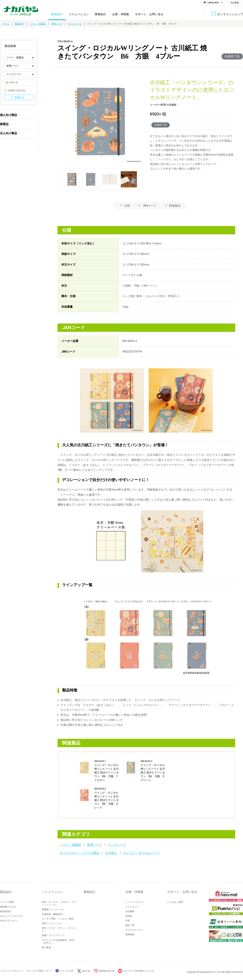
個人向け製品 (9, 115)
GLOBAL (235, 3)
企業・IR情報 (121, 14)
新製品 (4, 124)
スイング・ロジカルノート (141, 853)
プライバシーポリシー (11, 971)
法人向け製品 (9, 133)
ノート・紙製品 (38, 24)
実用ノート (57, 24)
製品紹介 (57, 14)
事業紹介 (100, 14)
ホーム (6, 24)
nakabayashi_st (107, 971)
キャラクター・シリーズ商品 (80, 853)
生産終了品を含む (17, 90)
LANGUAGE (213, 3)
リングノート (75, 24)
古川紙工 (111, 853)
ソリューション (79, 14)
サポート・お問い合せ (149, 14)
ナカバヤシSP (64, 971)
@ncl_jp (86, 971)
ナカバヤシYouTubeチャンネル (139, 971)
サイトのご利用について (39, 971)
